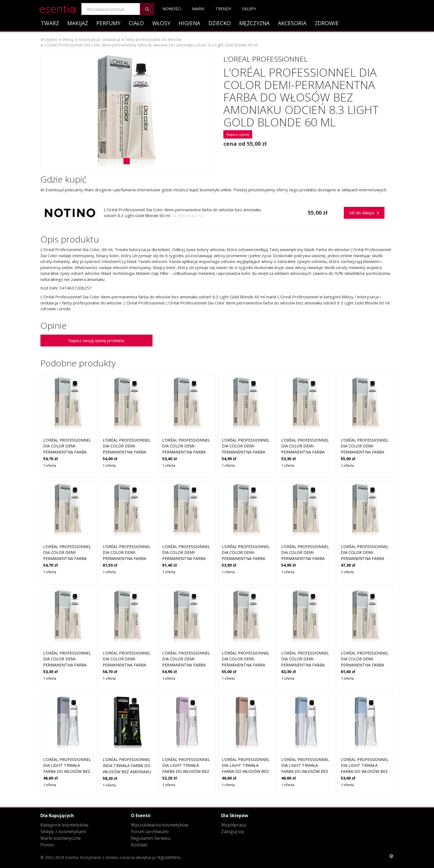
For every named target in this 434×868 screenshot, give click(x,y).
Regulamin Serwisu (151, 838)
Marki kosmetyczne (61, 838)
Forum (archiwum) (150, 831)
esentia (57, 8)
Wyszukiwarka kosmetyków (160, 825)
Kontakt (139, 845)
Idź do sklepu (364, 213)
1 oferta (50, 465)
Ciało (136, 23)
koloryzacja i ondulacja (100, 39)
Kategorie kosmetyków (64, 825)
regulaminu (168, 857)
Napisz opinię (238, 134)
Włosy (161, 23)
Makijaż (78, 23)
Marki (198, 9)
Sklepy (249, 9)
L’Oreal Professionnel (265, 59)
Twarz (50, 23)
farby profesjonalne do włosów (153, 39)
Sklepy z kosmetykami (63, 831)
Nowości (172, 9)
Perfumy (108, 23)
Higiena (189, 23)
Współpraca (233, 825)
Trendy (223, 9)
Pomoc (47, 845)
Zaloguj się (232, 831)
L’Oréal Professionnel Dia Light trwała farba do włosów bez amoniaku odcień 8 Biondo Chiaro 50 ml (67, 771)
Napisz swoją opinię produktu (96, 340)
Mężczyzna (254, 23)
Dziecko (220, 23)
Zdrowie (327, 23)
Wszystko (49, 39)
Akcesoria (292, 23)
